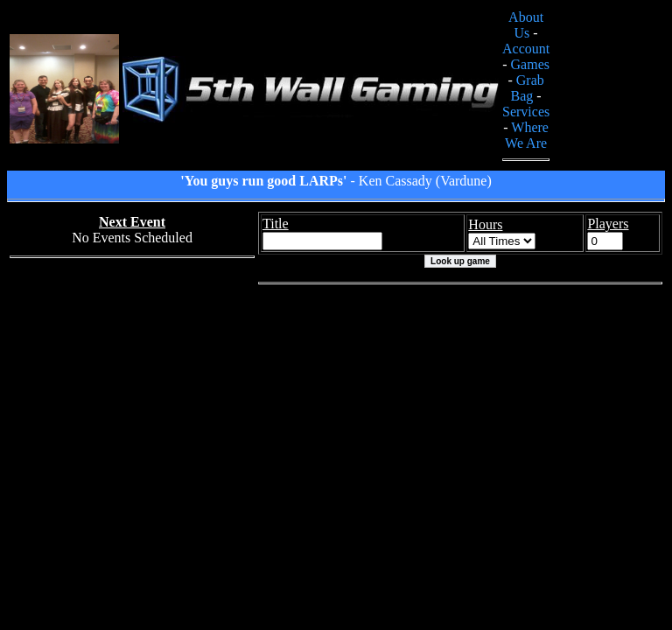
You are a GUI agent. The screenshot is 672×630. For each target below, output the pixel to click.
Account (526, 49)
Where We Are (527, 135)
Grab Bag (528, 88)
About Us (526, 25)
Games (530, 64)
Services (526, 112)
